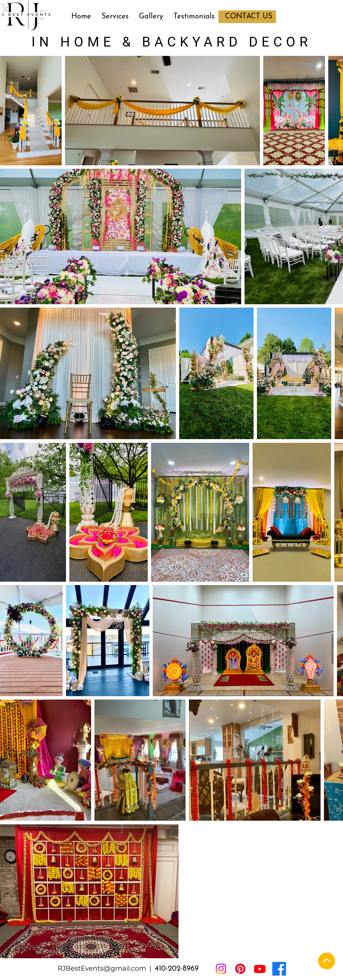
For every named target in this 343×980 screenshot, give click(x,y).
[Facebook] (279, 969)
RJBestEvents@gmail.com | (106, 968)
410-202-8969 (177, 969)
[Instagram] (221, 969)
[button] (115, 17)
